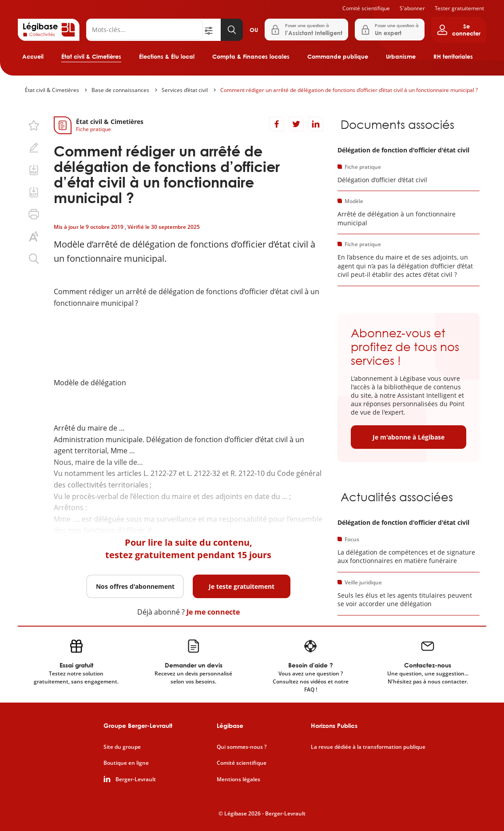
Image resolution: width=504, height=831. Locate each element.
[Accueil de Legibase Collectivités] (49, 30)
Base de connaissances (120, 90)
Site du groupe (122, 747)
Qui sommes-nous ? (242, 747)
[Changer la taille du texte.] (34, 236)
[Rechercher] (145, 30)
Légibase (230, 725)
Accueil (33, 56)
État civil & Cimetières (91, 56)
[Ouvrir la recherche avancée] (212, 30)
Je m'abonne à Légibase (409, 437)
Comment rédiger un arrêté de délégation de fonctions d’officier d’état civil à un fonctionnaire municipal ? (349, 90)
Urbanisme (401, 56)
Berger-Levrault (136, 779)
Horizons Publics (334, 725)
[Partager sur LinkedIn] (316, 124)
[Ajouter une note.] (34, 148)
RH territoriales (453, 56)
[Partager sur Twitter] (296, 124)
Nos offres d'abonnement (135, 586)
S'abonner (412, 8)
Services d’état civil (185, 90)
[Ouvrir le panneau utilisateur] (459, 30)
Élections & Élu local (167, 56)
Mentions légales (238, 779)
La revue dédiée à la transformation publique (368, 747)
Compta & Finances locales (251, 56)
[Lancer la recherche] (232, 30)
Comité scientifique (366, 8)
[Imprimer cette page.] (34, 214)
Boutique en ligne (126, 763)
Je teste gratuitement (242, 586)
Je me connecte (213, 612)
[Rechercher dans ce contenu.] (34, 259)
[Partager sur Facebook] (277, 124)
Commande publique (338, 56)
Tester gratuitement (459, 8)
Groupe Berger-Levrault (138, 725)
